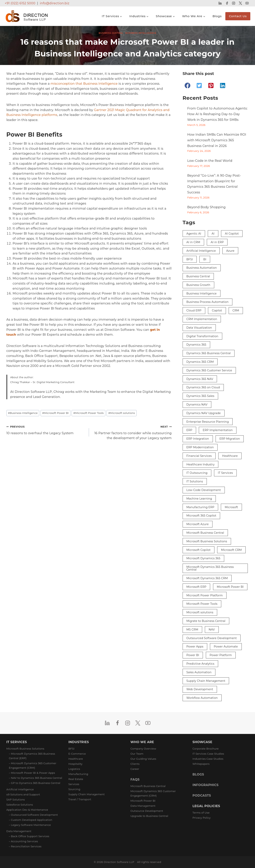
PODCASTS (202, 796)
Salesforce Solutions (20, 805)
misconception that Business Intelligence (84, 84)
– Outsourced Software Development (33, 815)
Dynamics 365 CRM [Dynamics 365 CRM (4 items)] (200, 362)
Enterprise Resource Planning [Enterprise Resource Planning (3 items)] (208, 422)
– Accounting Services (24, 841)
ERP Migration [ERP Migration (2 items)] (230, 439)
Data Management (19, 831)
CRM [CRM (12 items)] (236, 310)
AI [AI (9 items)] (213, 234)
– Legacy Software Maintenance (30, 825)
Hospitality (76, 764)
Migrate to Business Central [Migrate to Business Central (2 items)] (206, 621)
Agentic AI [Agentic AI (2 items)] (194, 234)
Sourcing (74, 789)
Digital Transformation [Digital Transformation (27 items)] (202, 336)
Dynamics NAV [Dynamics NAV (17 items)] (197, 405)
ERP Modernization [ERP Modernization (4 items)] (200, 447)
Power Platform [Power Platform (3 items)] (221, 655)
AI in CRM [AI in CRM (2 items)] (193, 242)
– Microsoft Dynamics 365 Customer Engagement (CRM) (33, 765)
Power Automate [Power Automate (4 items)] (226, 647)
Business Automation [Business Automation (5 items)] (202, 268)
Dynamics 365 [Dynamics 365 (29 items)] (196, 345)
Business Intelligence (141, 33)
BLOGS (198, 774)
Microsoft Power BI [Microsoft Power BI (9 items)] (230, 587)
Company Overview (143, 749)
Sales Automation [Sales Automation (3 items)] (199, 672)
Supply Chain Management (87, 794)
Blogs (217, 16)
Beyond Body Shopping (207, 207)
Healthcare (76, 759)
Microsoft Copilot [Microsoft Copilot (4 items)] (198, 550)
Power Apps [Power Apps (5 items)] (195, 647)
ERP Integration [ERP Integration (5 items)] (198, 439)
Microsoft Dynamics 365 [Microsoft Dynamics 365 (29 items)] (203, 558)
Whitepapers (201, 764)
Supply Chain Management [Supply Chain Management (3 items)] (206, 681)
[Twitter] (240, 3)
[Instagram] (234, 3)
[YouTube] (247, 3)
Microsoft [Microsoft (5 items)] (231, 507)
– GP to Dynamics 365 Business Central (35, 783)
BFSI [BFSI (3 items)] (190, 259)
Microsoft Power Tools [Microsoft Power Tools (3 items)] (202, 604)
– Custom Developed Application (31, 820)
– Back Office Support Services (29, 836)
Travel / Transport (80, 799)
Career (135, 769)
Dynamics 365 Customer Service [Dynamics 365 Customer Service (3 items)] (209, 370)
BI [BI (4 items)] (205, 259)
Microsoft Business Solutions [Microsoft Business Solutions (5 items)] (207, 541)
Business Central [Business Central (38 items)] (198, 276)
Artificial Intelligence (20, 789)
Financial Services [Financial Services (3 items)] (199, 456)
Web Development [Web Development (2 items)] (200, 689)
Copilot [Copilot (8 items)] (217, 310)
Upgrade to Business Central (149, 816)
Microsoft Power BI (56, 413)
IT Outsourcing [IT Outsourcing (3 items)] (197, 473)
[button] (187, 85)
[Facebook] (227, 3)
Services (74, 784)
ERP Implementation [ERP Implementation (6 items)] (218, 430)
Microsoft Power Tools (88, 413)
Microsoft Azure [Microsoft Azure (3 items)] (197, 524)
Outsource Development (147, 811)
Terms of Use (201, 813)
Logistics (74, 769)
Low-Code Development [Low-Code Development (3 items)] (204, 490)
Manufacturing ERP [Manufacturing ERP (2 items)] (200, 507)
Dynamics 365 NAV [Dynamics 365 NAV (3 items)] (200, 379)
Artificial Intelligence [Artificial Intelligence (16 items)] (201, 251)
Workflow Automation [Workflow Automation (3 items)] (202, 698)
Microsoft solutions (122, 413)
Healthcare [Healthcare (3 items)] (230, 456)
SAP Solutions (16, 800)
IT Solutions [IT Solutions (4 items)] (195, 481)
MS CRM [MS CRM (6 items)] (192, 630)
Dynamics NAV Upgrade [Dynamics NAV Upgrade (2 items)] (203, 413)
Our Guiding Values (143, 759)
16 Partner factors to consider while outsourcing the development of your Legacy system (132, 432)
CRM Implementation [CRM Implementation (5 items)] (202, 319)
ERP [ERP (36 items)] (189, 430)
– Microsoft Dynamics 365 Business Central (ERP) (32, 756)
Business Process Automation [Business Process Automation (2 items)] (207, 302)
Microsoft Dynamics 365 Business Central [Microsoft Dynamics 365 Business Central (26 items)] (210, 568)
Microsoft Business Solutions (25, 749)
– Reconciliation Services (25, 846)
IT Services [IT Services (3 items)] (225, 473)
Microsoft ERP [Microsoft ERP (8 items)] (196, 587)
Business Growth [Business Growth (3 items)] (198, 285)
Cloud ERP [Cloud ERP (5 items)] (194, 310)
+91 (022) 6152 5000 (20, 3)
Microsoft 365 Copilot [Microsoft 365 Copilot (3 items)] (201, 516)
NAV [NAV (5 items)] (212, 630)
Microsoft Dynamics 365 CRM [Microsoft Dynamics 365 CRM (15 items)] (207, 578)
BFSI (72, 749)
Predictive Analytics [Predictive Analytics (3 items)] (200, 664)
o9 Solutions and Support (23, 794)
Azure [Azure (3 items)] (230, 251)
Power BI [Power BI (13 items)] (193, 655)
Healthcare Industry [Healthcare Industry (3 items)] (200, 464)
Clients (135, 764)
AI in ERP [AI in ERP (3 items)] (217, 242)
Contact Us (238, 16)
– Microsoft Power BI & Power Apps (32, 773)
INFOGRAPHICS (206, 785)
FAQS (135, 780)
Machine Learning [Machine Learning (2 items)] (199, 499)
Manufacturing (78, 774)
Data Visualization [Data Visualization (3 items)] (199, 328)
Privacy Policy (202, 818)
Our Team (137, 754)
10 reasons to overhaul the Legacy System (46, 430)
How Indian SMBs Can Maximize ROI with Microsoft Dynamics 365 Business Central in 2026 (217, 140)
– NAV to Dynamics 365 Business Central (36, 778)
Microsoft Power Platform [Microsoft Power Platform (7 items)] (204, 595)
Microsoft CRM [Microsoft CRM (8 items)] (231, 550)
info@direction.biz (55, 3)
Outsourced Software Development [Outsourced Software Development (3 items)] (211, 638)
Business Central (111, 33)
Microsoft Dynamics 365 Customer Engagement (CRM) (153, 793)
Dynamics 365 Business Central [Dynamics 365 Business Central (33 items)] (208, 353)
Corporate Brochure (206, 749)
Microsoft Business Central (148, 786)
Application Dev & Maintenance (27, 810)
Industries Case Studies (208, 759)
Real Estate (76, 779)
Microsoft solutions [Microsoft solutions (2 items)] (200, 612)
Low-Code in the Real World (210, 161)
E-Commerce (77, 754)
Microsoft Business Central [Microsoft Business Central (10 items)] (205, 533)
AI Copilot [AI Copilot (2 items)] (232, 234)
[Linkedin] (220, 3)
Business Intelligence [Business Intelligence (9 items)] (201, 293)
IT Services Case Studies (208, 754)
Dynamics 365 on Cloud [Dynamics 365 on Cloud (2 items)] (203, 387)
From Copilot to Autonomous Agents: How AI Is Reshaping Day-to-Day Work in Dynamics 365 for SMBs (217, 114)
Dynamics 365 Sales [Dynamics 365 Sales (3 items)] (200, 396)
